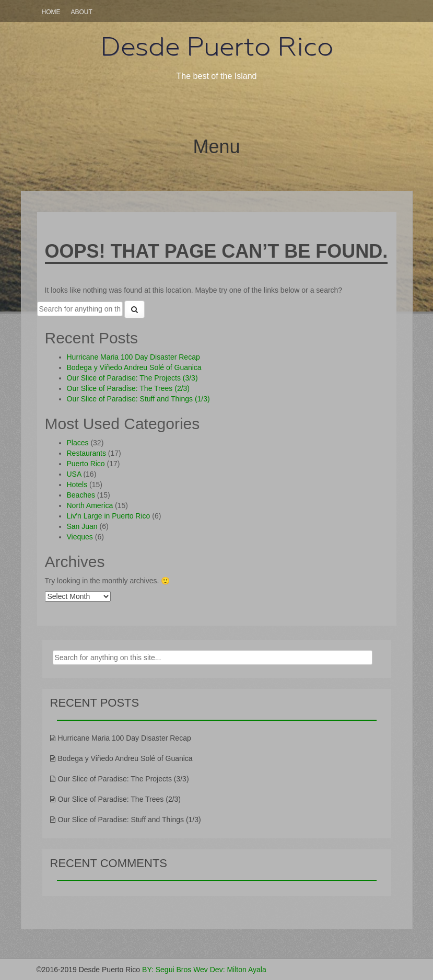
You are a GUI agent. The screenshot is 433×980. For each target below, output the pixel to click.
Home (51, 12)
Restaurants (86, 453)
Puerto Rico (86, 464)
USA (74, 474)
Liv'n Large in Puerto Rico (109, 516)
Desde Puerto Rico (217, 47)
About (82, 12)
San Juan (82, 526)
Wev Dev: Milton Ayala (230, 970)
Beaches (81, 495)
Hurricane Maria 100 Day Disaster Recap (133, 357)
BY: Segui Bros (167, 970)
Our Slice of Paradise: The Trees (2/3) (128, 388)
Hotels (77, 485)
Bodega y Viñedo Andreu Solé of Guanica (134, 367)
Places (78, 443)
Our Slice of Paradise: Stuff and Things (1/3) (138, 399)
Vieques (80, 537)
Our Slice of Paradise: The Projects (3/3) (132, 378)
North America (90, 505)
